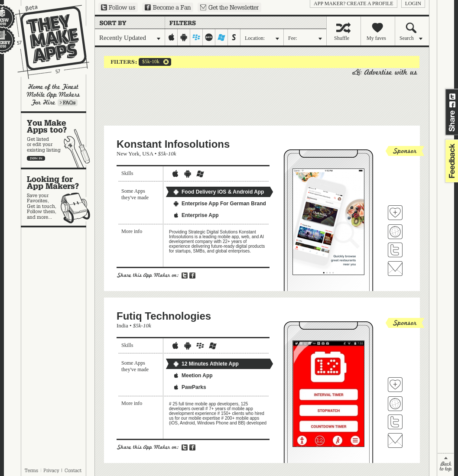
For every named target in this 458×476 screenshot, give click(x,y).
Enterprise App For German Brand (219, 204)
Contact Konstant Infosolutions (395, 269)
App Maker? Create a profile (354, 3)
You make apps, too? (58, 140)
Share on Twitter (452, 97)
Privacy (51, 470)
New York (128, 154)
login (413, 3)
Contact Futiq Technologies (395, 440)
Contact (74, 470)
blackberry (197, 37)
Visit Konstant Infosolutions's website (395, 232)
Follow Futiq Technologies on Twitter (395, 422)
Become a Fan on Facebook (168, 7)
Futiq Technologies (164, 316)
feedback (451, 161)
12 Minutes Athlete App (206, 364)
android (184, 37)
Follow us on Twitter (118, 7)
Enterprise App (196, 215)
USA (148, 154)
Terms (31, 470)
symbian (234, 37)
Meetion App (193, 376)
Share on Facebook (452, 104)
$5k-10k (149, 62)
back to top (446, 465)
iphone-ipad (171, 37)
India (122, 325)
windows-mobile (222, 37)
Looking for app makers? (58, 198)
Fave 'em (395, 213)
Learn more (68, 103)
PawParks (190, 387)
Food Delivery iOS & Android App (218, 192)
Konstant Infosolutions (173, 144)
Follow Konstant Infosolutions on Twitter (395, 250)
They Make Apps (47, 42)
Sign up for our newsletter (229, 7)
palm (209, 37)
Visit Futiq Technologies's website (395, 404)
